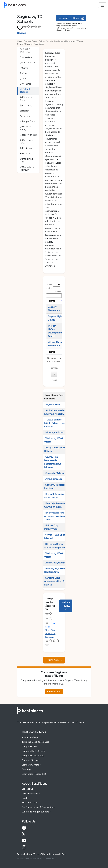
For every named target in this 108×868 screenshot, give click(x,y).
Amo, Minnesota (54, 479)
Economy (26, 105)
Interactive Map (26, 160)
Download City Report (71, 18)
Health (24, 111)
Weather (25, 84)
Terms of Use (40, 854)
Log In (25, 798)
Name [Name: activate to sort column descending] (52, 301)
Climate (25, 73)
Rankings (26, 148)
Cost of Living (28, 63)
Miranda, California (54, 432)
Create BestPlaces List (34, 774)
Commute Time (26, 142)
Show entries (53, 286)
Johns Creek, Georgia (56, 563)
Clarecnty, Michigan (55, 473)
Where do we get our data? (36, 812)
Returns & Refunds (58, 854)
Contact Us (28, 789)
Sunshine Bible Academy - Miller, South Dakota (56, 581)
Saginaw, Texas (53, 405)
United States (23, 41)
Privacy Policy (24, 854)
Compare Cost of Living (34, 751)
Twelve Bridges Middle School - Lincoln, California (56, 423)
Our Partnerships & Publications (38, 807)
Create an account (31, 793)
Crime (24, 68)
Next (54, 380)
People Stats (28, 121)
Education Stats (26, 99)
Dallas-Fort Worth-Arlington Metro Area (57, 41)
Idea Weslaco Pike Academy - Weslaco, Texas (55, 516)
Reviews (22, 33)
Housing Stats (28, 135)
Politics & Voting (26, 128)
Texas (34, 41)
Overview (26, 57)
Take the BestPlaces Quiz (35, 742)
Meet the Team (30, 803)
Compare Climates (31, 765)
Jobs (23, 79)
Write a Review (66, 606)
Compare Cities (30, 746)
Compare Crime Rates (33, 756)
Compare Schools (31, 760)
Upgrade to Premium (27, 168)
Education (54, 660)
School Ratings (25, 91)
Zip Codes (40, 44)
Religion (25, 116)
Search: (48, 294)
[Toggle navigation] (102, 5)
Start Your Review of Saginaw (52, 637)
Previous (54, 368)
